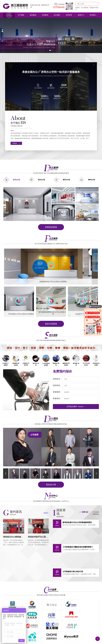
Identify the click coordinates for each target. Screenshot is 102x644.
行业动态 (96, 512)
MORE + (46, 513)
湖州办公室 (92, 180)
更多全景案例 (51, 324)
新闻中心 (81, 15)
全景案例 (45, 15)
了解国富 (17, 144)
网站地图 (88, 635)
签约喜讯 (55, 635)
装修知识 (96, 514)
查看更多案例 (51, 228)
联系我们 (93, 15)
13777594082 (59, 7)
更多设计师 (51, 485)
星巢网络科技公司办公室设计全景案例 (53, 282)
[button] (50, 50)
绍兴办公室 (41, 180)
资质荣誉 (69, 15)
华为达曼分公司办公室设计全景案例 (21, 314)
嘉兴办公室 (66, 180)
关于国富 (21, 15)
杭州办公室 (16, 180)
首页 (9, 15)
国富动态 (85, 512)
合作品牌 (71, 635)
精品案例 (33, 15)
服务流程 (47, 635)
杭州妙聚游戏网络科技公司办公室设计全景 (53, 313)
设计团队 (57, 15)
